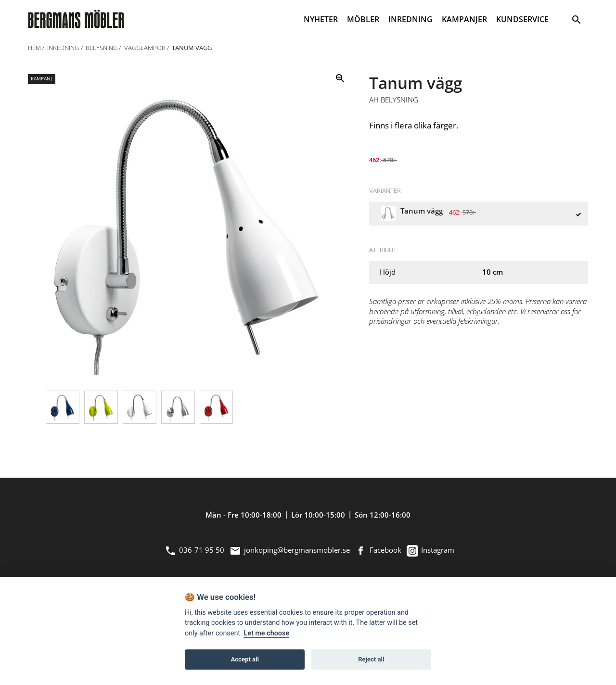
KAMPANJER (464, 19)
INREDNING (411, 19)
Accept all (245, 659)
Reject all (371, 659)
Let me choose (266, 633)
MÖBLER (363, 19)
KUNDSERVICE (522, 19)
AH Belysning (394, 100)
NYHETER (321, 19)
